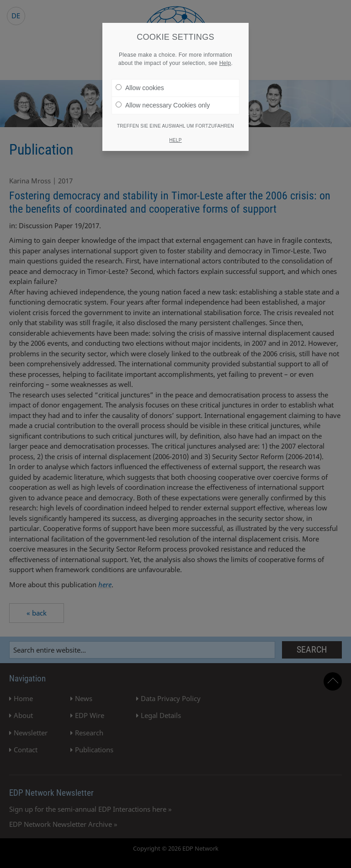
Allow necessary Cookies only (163, 102)
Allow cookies (140, 85)
